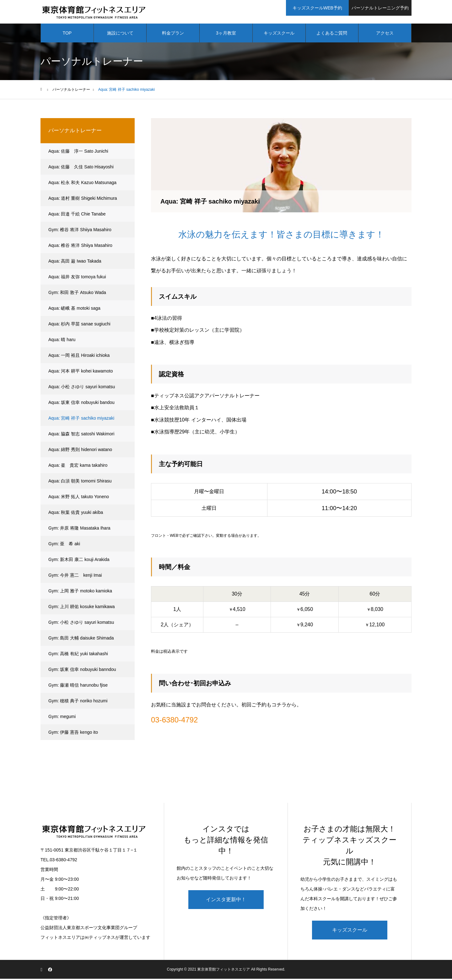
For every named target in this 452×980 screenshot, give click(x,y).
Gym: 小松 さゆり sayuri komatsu (81, 624)
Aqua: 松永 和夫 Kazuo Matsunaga (82, 184)
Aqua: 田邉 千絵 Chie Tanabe (77, 215)
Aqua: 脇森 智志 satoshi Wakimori (81, 435)
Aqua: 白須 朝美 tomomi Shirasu (80, 482)
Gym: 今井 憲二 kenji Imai (75, 577)
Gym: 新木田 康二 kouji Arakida (79, 561)
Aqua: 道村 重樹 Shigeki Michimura (83, 200)
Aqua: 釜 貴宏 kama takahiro (78, 467)
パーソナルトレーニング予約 (380, 8)
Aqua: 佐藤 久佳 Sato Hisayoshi (81, 168)
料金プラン (173, 35)
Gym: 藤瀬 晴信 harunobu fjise (78, 687)
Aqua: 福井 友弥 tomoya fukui (77, 278)
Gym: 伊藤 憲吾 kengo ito (73, 734)
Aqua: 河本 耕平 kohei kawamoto (81, 373)
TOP (67, 35)
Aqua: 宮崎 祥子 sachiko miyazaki (81, 420)
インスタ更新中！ (226, 901)
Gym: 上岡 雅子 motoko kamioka (80, 592)
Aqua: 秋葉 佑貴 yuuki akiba (76, 514)
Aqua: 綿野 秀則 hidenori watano (80, 451)
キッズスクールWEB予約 (317, 8)
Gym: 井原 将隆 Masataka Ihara (79, 530)
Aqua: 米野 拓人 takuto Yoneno (79, 498)
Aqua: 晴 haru (62, 341)
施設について (120, 35)
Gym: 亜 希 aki (64, 545)
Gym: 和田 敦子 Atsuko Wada (77, 294)
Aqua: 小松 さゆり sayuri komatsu (82, 388)
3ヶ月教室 (226, 35)
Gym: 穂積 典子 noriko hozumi (78, 702)
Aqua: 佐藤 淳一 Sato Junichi (78, 153)
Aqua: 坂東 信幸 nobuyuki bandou (81, 404)
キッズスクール (279, 35)
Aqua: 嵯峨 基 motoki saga (74, 310)
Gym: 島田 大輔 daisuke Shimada (81, 640)
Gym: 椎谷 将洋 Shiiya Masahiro (80, 231)
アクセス (385, 35)
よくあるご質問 (332, 35)
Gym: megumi (62, 718)
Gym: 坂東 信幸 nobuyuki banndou (82, 671)
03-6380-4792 (174, 721)
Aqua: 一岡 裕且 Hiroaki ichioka (79, 357)
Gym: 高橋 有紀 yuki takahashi (78, 655)
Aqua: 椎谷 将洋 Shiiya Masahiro (80, 247)
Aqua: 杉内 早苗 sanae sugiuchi (79, 325)
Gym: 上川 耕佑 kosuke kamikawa (82, 608)
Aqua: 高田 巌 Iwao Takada (75, 263)
